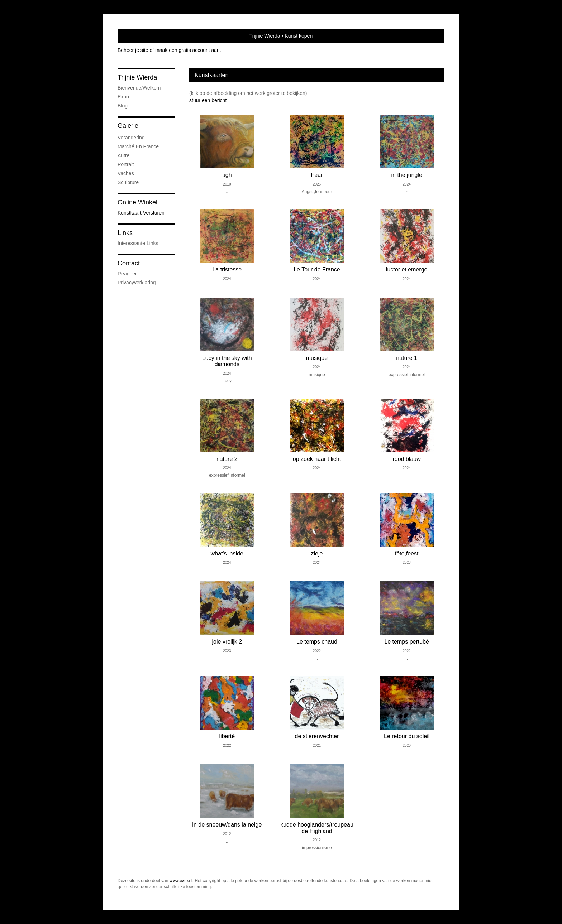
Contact (129, 263)
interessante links (138, 243)
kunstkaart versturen (141, 213)
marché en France (138, 146)
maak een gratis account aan (187, 50)
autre (123, 155)
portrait (126, 164)
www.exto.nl (181, 881)
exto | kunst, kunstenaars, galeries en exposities (138, 36)
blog (123, 106)
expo (123, 97)
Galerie (128, 126)
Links (125, 233)
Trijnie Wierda (265, 36)
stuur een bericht (208, 100)
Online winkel (137, 202)
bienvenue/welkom (139, 88)
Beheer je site (133, 50)
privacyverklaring (137, 283)
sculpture (128, 182)
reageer (127, 274)
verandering (131, 138)
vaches (126, 173)
